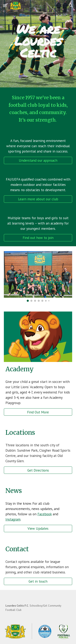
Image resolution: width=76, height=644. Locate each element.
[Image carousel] (38, 276)
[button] (5, 6)
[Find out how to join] (38, 238)
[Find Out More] (38, 412)
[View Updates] (38, 528)
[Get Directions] (38, 470)
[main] (38, 41)
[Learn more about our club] (38, 199)
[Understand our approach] (38, 160)
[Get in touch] (38, 581)
